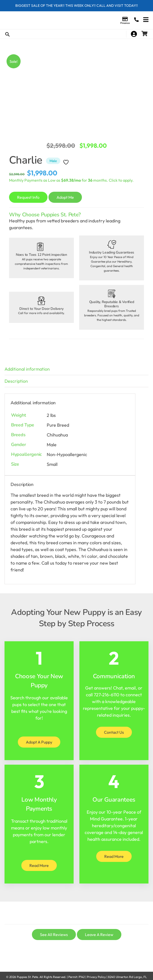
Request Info (28, 197)
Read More (39, 865)
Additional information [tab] (27, 369)
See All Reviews (54, 935)
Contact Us (114, 732)
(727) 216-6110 (136, 20)
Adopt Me (65, 197)
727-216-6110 (107, 695)
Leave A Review (99, 935)
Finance (125, 23)
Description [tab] (16, 381)
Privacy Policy (96, 977)
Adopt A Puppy (39, 742)
